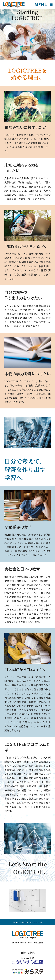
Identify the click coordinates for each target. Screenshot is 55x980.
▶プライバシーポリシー (22, 942)
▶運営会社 (38, 942)
